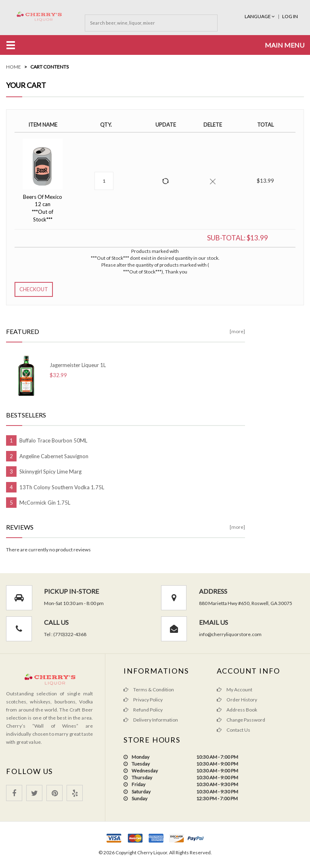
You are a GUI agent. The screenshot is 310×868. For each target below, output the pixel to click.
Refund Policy (143, 710)
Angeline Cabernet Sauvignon (54, 456)
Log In (290, 16)
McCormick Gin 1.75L (45, 503)
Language (260, 16)
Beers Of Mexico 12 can (43, 208)
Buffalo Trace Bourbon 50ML (53, 440)
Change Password (241, 720)
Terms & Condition (149, 690)
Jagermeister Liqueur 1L (78, 365)
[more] (237, 331)
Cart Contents (49, 67)
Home (14, 67)
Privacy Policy (143, 700)
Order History (237, 700)
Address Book (237, 710)
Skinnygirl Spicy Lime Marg (50, 472)
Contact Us (234, 730)
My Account (235, 690)
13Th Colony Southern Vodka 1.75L (62, 487)
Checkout (34, 289)
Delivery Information (151, 720)
